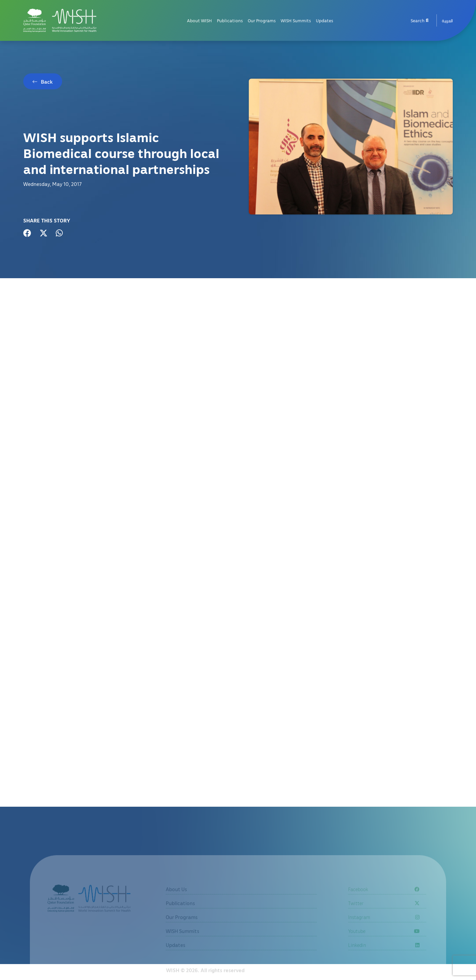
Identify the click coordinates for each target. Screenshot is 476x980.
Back (47, 82)
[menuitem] (447, 20)
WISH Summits (296, 20)
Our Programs (262, 20)
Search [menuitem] (420, 20)
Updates (325, 20)
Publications (230, 20)
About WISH (199, 20)
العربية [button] (447, 20)
